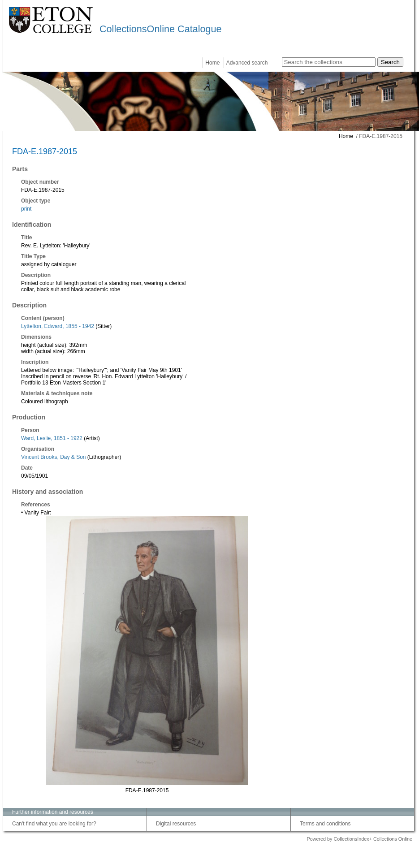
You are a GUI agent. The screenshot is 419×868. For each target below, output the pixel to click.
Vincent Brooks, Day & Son (54, 457)
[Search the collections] (329, 62)
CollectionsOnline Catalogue (160, 29)
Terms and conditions (325, 824)
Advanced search (247, 63)
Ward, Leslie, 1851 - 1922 (52, 438)
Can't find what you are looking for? (54, 824)
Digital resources (176, 824)
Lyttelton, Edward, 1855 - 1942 (58, 326)
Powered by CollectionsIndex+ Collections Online (359, 839)
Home (212, 63)
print (26, 209)
